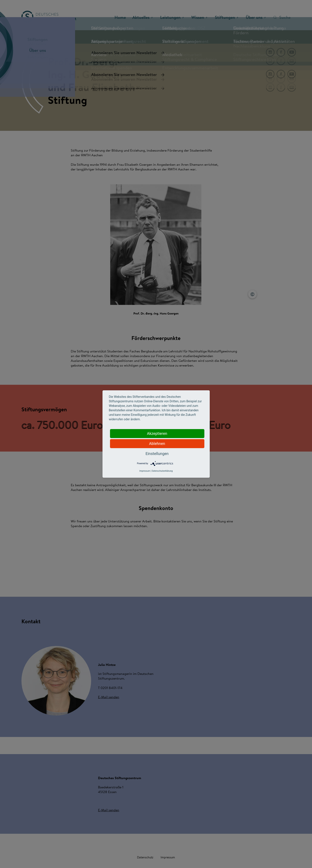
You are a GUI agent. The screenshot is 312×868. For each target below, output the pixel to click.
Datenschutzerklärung (162, 471)
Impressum (145, 471)
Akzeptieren (157, 433)
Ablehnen (157, 444)
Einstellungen (157, 454)
